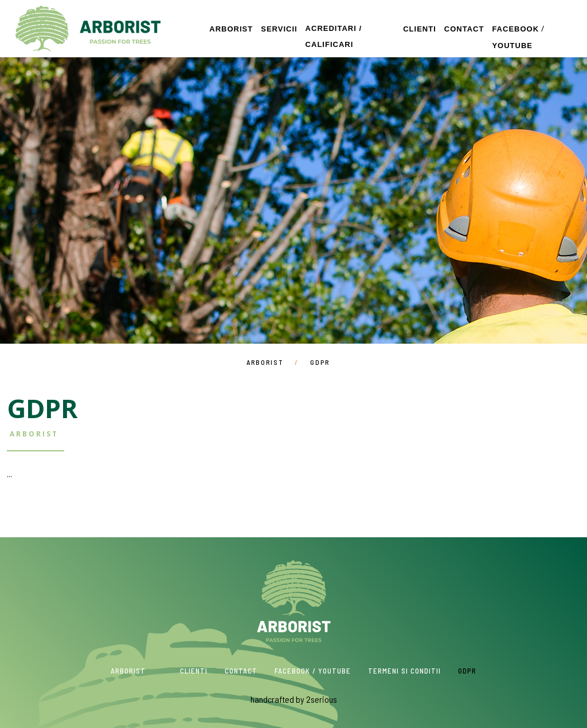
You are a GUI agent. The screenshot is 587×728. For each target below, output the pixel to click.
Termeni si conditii (404, 671)
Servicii (279, 29)
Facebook (515, 29)
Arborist (88, 29)
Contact (464, 29)
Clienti (420, 29)
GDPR (467, 671)
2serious (322, 699)
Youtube (512, 46)
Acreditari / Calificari (334, 36)
